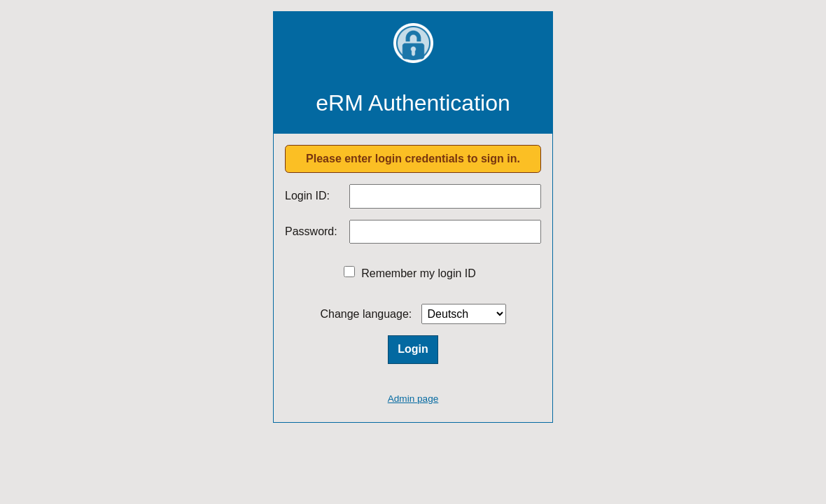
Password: (311, 231)
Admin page (413, 399)
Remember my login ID (419, 273)
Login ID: (307, 196)
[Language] (464, 314)
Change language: (366, 314)
